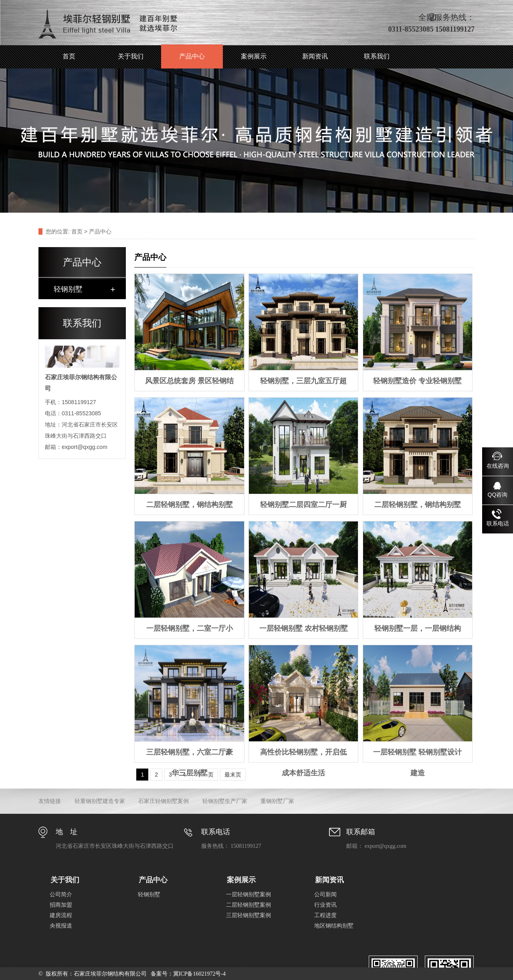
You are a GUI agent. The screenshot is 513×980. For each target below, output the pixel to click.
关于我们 (131, 56)
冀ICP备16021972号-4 (199, 974)
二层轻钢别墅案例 (248, 905)
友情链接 (50, 801)
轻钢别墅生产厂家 (225, 801)
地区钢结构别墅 (334, 926)
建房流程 (61, 915)
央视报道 (61, 926)
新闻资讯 (315, 56)
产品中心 (192, 56)
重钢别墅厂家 (277, 801)
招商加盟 (61, 905)
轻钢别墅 (68, 289)
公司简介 (61, 894)
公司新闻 (325, 894)
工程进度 (325, 915)
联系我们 (377, 56)
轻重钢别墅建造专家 (100, 801)
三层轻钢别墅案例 (248, 915)
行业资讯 (325, 905)
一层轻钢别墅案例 (248, 894)
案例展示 (254, 56)
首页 (69, 56)
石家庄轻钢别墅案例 (164, 801)
